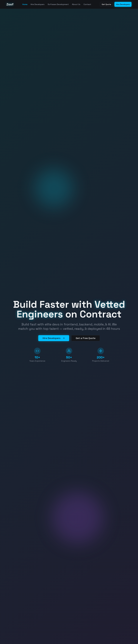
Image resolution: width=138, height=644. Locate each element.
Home (25, 4)
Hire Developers (38, 4)
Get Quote (106, 4)
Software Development (58, 4)
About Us (76, 4)
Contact (87, 4)
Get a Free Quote (86, 338)
